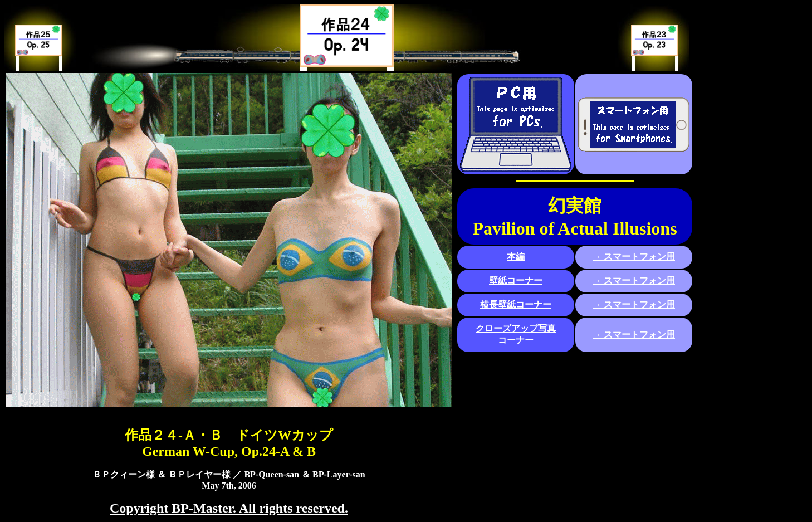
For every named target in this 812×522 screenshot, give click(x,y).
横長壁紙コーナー (516, 304)
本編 (516, 257)
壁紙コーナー (516, 280)
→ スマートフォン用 (634, 257)
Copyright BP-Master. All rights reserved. (229, 508)
